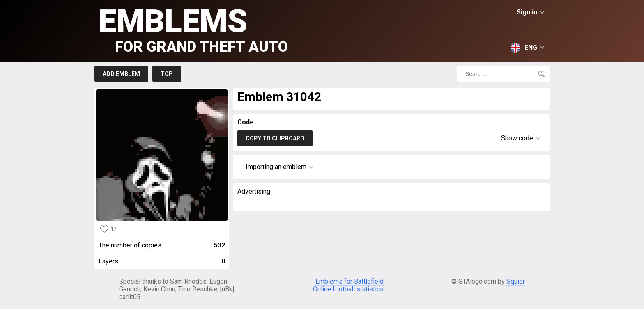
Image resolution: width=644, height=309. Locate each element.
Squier (516, 281)
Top (167, 74)
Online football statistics (348, 289)
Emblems (193, 29)
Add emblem (121, 74)
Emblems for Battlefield (350, 281)
